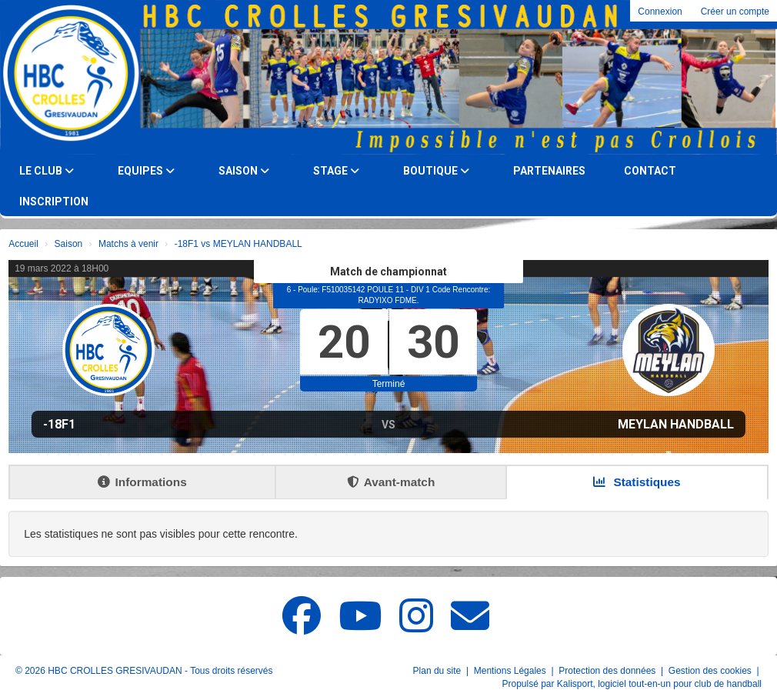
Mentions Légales (511, 671)
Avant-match (391, 482)
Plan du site (439, 671)
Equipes (146, 171)
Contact (650, 171)
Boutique (436, 171)
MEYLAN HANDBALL (676, 424)
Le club (47, 171)
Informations (142, 482)
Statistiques (637, 482)
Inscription (54, 202)
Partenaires (549, 171)
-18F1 (59, 424)
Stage (336, 171)
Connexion (660, 12)
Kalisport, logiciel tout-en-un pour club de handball (659, 684)
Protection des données (608, 671)
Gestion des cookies (711, 671)
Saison (244, 171)
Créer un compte (735, 12)
